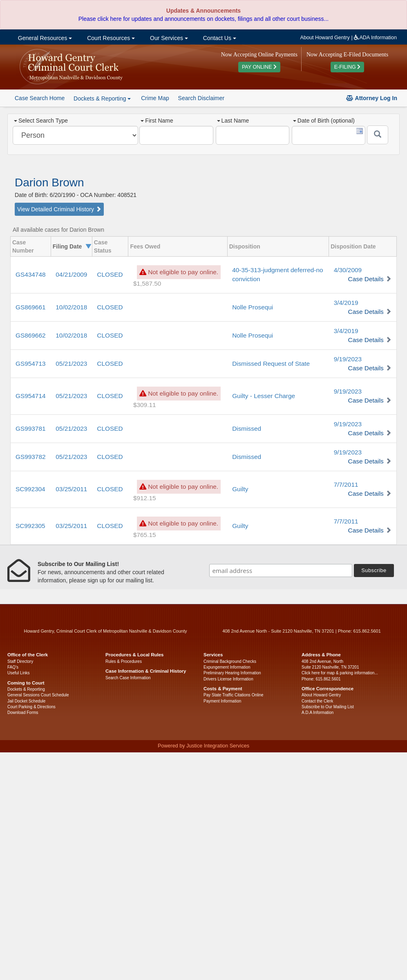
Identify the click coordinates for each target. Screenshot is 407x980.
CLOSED (110, 274)
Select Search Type (41, 121)
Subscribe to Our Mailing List (328, 707)
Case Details (366, 279)
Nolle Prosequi (253, 307)
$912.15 (145, 498)
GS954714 (31, 396)
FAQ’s (13, 667)
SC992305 (30, 526)
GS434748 (31, 274)
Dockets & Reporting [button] (102, 98)
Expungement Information (227, 667)
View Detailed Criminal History (59, 209)
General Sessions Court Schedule (38, 695)
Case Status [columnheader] (103, 246)
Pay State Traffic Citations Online (234, 695)
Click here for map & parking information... (340, 673)
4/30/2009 (348, 270)
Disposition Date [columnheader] (353, 246)
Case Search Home (40, 98)
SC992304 (30, 489)
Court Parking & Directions (31, 707)
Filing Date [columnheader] (67, 246)
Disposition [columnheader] (245, 246)
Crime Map (155, 98)
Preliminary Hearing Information (232, 673)
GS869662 (31, 335)
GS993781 (31, 428)
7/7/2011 (346, 484)
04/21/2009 (71, 274)
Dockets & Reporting (26, 689)
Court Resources (110, 38)
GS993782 (31, 457)
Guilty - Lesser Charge (264, 396)
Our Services (168, 38)
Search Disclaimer (201, 98)
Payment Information (222, 701)
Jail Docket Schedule (26, 701)
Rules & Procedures (124, 661)
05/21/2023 (71, 364)
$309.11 (145, 405)
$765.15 (145, 535)
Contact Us (219, 38)
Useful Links (18, 673)
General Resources (44, 38)
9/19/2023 (348, 359)
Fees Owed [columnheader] (145, 246)
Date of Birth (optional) (324, 121)
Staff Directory (20, 661)
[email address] (281, 571)
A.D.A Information (318, 713)
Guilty (240, 489)
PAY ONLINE (259, 67)
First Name (157, 121)
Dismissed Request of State (271, 364)
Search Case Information (128, 678)
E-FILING (348, 67)
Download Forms (23, 713)
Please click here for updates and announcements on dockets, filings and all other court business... (203, 19)
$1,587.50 (147, 283)
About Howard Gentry (325, 38)
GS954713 (31, 364)
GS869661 (31, 307)
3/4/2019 (346, 303)
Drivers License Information (228, 679)
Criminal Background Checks (230, 661)
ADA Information (375, 38)
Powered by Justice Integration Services (203, 746)
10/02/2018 (71, 307)
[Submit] (378, 135)
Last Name (233, 121)
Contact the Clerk (317, 701)
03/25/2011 (71, 489)
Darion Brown (49, 182)
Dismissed (247, 428)
